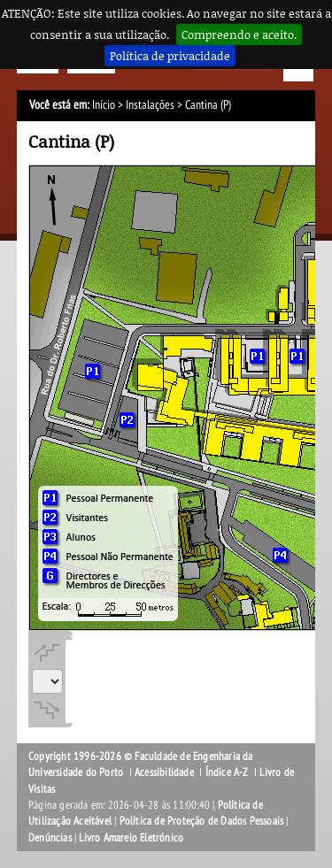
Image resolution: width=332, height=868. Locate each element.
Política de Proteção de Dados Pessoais (202, 821)
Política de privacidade (170, 56)
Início (104, 105)
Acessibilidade (164, 772)
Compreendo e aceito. (239, 35)
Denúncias (50, 838)
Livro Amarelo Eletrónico (131, 838)
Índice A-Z (227, 772)
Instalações (150, 105)
